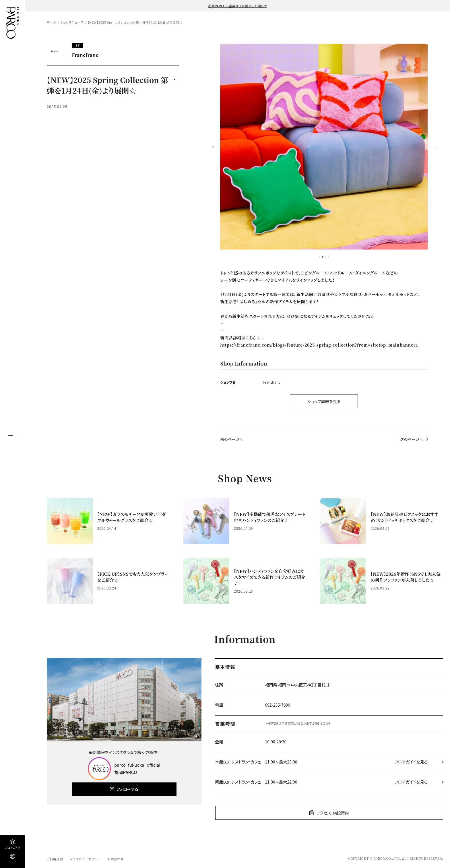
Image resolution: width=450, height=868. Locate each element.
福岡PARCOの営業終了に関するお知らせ (237, 6)
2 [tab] (323, 257)
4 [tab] (329, 257)
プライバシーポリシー (85, 859)
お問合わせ (116, 859)
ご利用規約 (55, 859)
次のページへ (412, 439)
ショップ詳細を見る (324, 401)
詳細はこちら (322, 723)
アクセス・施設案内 (333, 813)
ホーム (52, 22)
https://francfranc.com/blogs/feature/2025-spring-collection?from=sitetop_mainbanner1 (319, 345)
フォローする (127, 789)
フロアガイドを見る (411, 762)
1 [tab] (319, 257)
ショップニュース (72, 22)
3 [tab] (326, 257)
